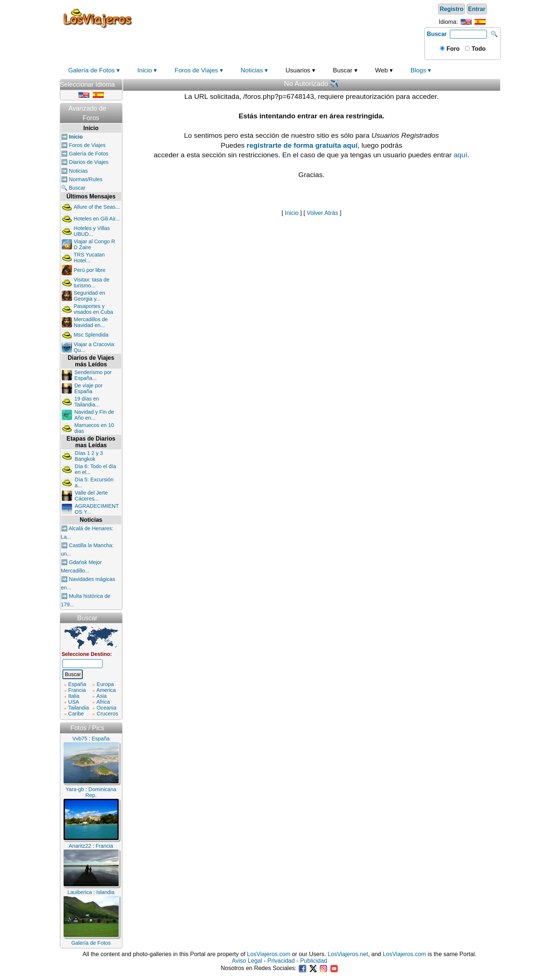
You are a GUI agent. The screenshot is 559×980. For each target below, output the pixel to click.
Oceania (107, 708)
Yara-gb (75, 789)
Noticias (252, 70)
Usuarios (298, 70)
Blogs (418, 70)
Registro (452, 9)
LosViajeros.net (348, 954)
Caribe (76, 714)
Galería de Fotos (92, 70)
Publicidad (313, 961)
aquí (460, 155)
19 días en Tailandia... (87, 402)
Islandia (105, 892)
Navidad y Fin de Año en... (94, 415)
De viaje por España (88, 388)
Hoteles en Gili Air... (97, 219)
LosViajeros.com (269, 954)
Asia (101, 696)
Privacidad (281, 961)
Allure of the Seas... (97, 207)
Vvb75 (80, 739)
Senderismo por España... (93, 375)
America (106, 690)
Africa (103, 702)
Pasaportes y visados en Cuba (94, 309)
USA (74, 702)
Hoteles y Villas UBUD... (92, 231)
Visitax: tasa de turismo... (92, 283)
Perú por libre (90, 270)
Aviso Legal (247, 961)
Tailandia (78, 708)
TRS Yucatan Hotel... (89, 258)
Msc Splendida (91, 335)
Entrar (477, 9)
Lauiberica (79, 892)
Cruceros (107, 714)
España (77, 684)
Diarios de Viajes (89, 162)
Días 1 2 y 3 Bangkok (89, 456)
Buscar (437, 34)
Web (382, 70)
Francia (77, 690)
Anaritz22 (80, 846)
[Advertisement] (279, 18)
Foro (452, 49)
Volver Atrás (322, 213)
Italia (74, 696)
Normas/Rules (86, 179)
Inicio (145, 70)
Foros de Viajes (196, 70)
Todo (478, 49)
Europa (105, 684)
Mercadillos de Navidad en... (91, 322)
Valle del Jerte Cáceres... (91, 496)
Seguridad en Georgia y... (90, 296)
